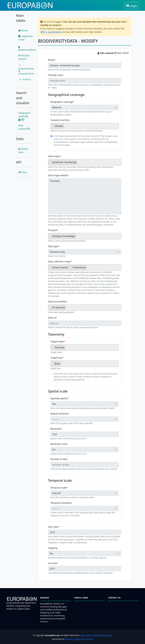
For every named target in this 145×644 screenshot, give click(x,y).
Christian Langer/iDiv (75, 639)
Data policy (86, 635)
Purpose (52, 230)
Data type (53, 246)
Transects (85, 196)
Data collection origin (59, 261)
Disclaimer (107, 635)
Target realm (57, 342)
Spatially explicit (59, 398)
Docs (23, 172)
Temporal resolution (61, 503)
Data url (52, 318)
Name (51, 60)
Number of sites (59, 459)
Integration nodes (26, 38)
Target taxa (56, 358)
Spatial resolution (60, 414)
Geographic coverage (62, 102)
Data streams (24, 127)
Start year (53, 527)
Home (23, 31)
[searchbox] (65, 127)
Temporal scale (58, 488)
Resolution (56, 429)
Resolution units (59, 444)
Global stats (23, 151)
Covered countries (60, 120)
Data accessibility (57, 301)
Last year (53, 563)
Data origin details (58, 175)
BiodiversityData (27, 49)
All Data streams (24, 57)
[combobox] (85, 126)
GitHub (90, 639)
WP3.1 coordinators (51, 32)
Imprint (97, 635)
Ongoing (53, 548)
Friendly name (56, 75)
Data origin (54, 156)
